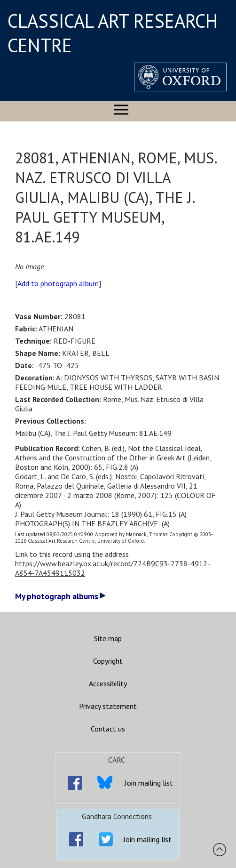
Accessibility (108, 683)
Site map (108, 638)
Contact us (108, 729)
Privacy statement (108, 706)
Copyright (108, 661)
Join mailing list (149, 783)
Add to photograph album (58, 283)
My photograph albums (60, 596)
